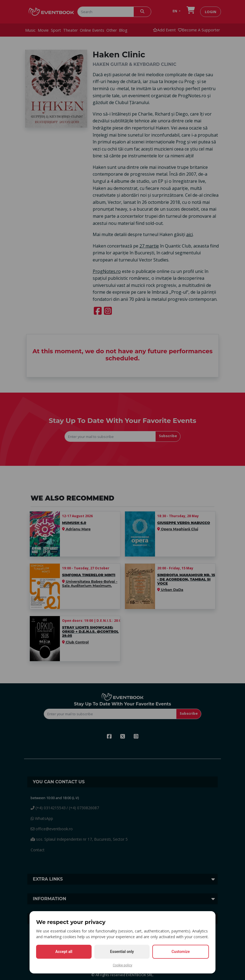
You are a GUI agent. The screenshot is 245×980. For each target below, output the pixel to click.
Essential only (122, 952)
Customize (181, 952)
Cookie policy (122, 965)
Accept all (64, 952)
